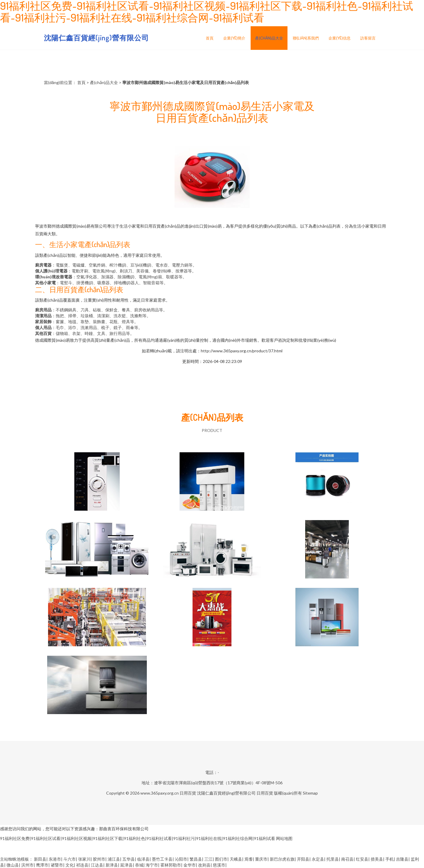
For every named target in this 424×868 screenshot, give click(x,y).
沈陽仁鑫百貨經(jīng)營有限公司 (96, 38)
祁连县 (82, 865)
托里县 (333, 859)
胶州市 (99, 859)
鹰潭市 (42, 865)
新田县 (40, 859)
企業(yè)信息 (340, 38)
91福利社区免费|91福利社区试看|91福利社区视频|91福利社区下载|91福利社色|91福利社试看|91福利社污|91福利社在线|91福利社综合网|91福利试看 (138, 838)
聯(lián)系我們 (306, 38)
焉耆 (249, 859)
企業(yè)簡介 (234, 38)
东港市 (55, 859)
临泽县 (143, 859)
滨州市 (27, 865)
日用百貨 (188, 793)
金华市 (190, 865)
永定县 (318, 859)
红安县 (362, 859)
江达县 (97, 865)
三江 (208, 859)
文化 (70, 865)
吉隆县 (402, 859)
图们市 (221, 859)
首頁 (210, 38)
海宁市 (152, 865)
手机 (390, 859)
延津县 (126, 865)
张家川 (84, 859)
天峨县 (236, 859)
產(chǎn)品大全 (269, 38)
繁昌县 (196, 859)
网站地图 (284, 838)
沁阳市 (181, 859)
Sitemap (310, 793)
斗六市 (70, 859)
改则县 (204, 865)
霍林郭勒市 (171, 865)
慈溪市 (219, 865)
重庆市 (261, 859)
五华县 (129, 859)
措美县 (377, 859)
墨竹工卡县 (162, 859)
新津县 (112, 865)
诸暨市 (57, 865)
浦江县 (114, 859)
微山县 (13, 865)
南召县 (347, 859)
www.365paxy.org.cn (160, 793)
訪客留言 (368, 38)
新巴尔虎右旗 (282, 859)
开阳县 (303, 859)
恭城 (139, 865)
